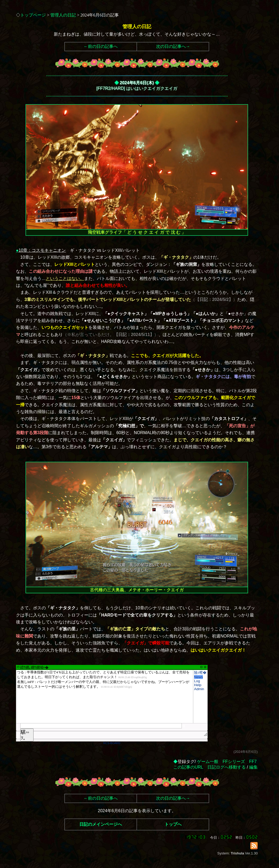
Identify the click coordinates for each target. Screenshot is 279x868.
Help (198, 685)
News (198, 677)
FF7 (253, 762)
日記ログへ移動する (227, 767)
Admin (199, 689)
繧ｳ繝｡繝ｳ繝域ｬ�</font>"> (105, 697)
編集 (253, 767)
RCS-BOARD (112, 743)
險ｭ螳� (200, 672)
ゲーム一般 (208, 762)
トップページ (33, 15)
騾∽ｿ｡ (25, 735)
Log (197, 681)
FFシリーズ (234, 762)
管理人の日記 (63, 15)
